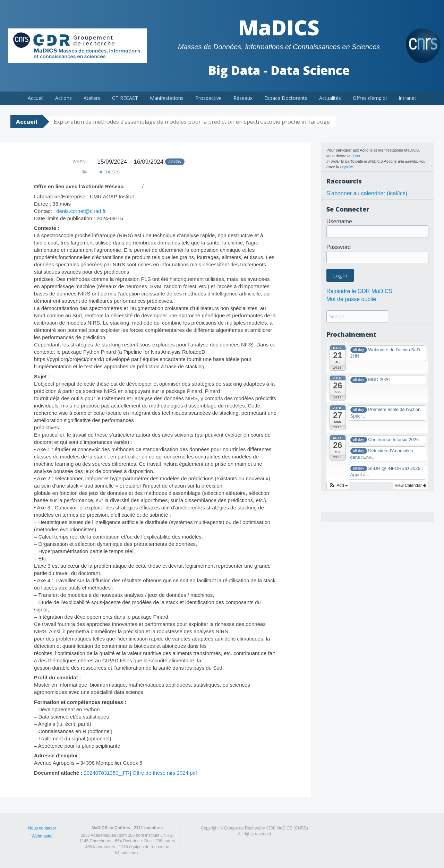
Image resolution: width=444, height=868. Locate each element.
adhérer (354, 156)
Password (339, 247)
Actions (63, 98)
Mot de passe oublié (351, 299)
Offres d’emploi (370, 98)
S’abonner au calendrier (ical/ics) (367, 193)
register (347, 166)
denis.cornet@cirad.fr (81, 211)
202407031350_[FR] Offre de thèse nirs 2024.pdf (140, 773)
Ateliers (92, 98)
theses (110, 172)
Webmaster (42, 836)
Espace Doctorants (286, 98)
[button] (338, 485)
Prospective (208, 98)
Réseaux (243, 98)
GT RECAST (125, 98)
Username (339, 221)
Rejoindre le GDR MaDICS (359, 291)
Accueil (36, 98)
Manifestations (167, 98)
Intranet (407, 98)
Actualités (330, 98)
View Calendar (411, 485)
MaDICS (279, 27)
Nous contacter (42, 828)
